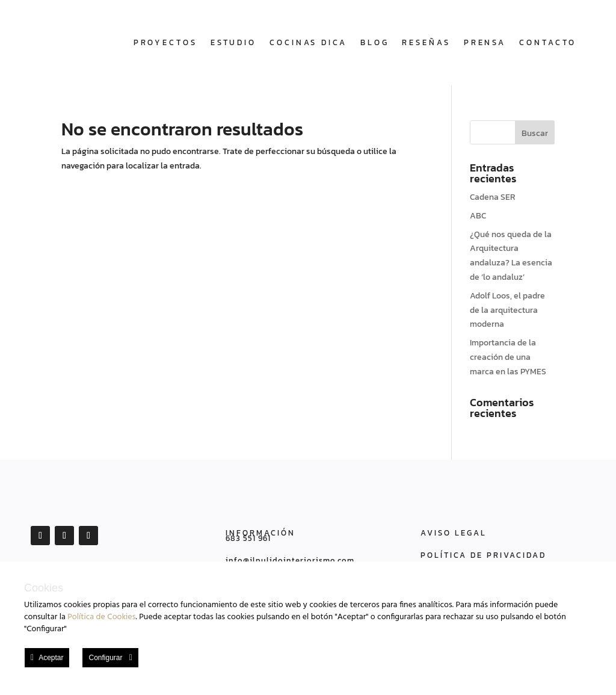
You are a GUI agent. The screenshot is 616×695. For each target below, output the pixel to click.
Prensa (485, 42)
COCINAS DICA (308, 42)
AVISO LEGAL (454, 533)
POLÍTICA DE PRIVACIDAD (483, 555)
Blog (375, 42)
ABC (478, 216)
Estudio (233, 42)
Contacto (548, 42)
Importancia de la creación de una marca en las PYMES (508, 357)
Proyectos (165, 42)
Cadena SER (493, 197)
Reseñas (426, 42)
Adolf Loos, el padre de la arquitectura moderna (507, 310)
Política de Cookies (101, 617)
